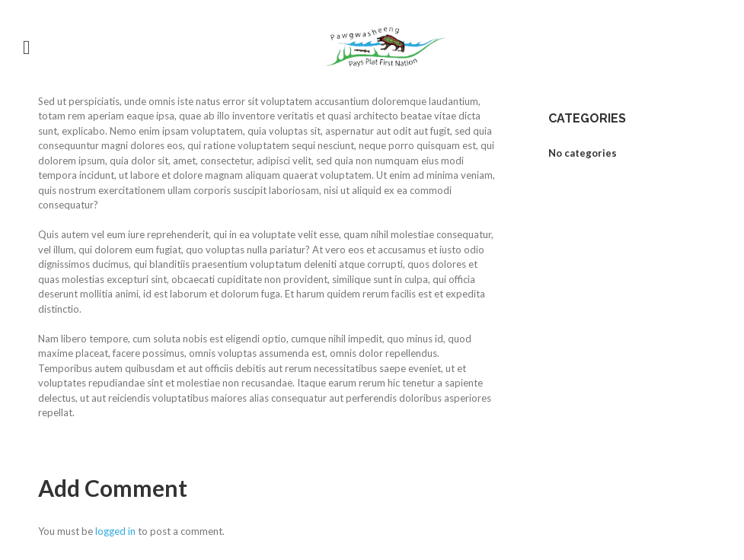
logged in (115, 531)
